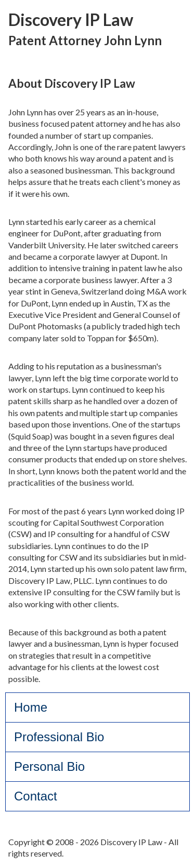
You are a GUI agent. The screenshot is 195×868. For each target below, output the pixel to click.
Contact (36, 796)
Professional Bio (59, 737)
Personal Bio (49, 766)
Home (31, 707)
